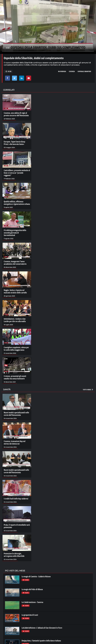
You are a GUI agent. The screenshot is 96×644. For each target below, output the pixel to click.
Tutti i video (88, 390)
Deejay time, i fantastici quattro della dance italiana (41, 641)
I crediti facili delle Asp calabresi (16, 499)
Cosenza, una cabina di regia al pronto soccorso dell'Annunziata (16, 114)
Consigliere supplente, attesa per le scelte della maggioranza (16, 349)
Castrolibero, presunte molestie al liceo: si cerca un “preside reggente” (17, 173)
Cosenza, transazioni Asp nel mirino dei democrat (15, 442)
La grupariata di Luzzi (30, 615)
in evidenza (62, 71)
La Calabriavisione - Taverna (32, 602)
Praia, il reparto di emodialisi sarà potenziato (17, 526)
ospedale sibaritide (84, 71)
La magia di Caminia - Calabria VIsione (36, 576)
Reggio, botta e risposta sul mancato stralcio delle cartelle (15, 291)
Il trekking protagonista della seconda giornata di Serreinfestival (15, 233)
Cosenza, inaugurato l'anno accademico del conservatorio (15, 263)
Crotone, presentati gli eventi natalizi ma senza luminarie (15, 377)
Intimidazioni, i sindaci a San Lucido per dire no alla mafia (15, 320)
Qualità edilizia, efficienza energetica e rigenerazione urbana (17, 203)
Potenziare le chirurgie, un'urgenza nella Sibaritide (14, 555)
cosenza (72, 71)
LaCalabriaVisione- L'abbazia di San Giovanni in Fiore (42, 628)
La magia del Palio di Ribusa (32, 589)
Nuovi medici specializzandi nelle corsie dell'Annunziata (16, 414)
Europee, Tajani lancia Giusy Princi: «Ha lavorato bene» (14, 143)
